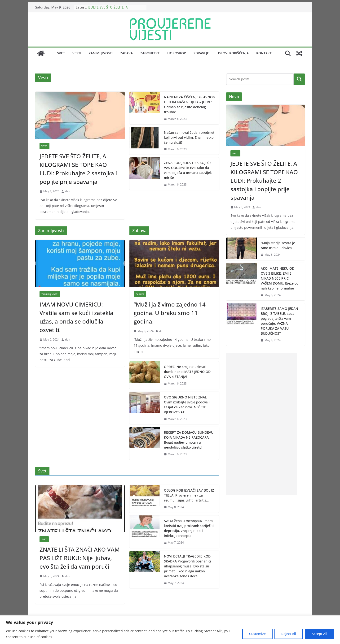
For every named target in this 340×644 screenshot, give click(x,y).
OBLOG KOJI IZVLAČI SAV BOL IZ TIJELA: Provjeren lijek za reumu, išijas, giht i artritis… (189, 495)
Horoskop (177, 53)
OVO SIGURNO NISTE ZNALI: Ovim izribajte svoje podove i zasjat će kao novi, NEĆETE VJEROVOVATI (187, 405)
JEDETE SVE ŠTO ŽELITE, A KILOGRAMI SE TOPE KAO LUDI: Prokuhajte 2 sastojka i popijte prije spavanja (78, 169)
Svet (61, 53)
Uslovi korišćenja (233, 53)
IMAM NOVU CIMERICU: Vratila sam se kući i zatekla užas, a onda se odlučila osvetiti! (76, 317)
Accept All (319, 634)
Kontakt (264, 53)
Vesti (77, 53)
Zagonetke (150, 53)
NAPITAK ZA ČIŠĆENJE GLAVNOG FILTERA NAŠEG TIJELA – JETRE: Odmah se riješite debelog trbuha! (190, 104)
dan (68, 191)
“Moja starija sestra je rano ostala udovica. (278, 245)
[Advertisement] (262, 424)
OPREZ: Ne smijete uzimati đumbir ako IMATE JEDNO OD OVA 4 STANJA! (187, 372)
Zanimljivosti (101, 53)
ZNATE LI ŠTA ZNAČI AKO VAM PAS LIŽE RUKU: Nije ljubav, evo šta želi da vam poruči (80, 558)
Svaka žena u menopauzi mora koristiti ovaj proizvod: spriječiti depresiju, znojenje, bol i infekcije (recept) (189, 528)
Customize (257, 634)
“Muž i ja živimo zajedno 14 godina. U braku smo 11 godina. (170, 313)
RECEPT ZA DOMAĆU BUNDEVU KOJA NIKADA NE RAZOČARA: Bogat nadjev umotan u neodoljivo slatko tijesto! (189, 440)
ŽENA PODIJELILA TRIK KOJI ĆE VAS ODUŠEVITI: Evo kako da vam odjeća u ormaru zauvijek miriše (188, 170)
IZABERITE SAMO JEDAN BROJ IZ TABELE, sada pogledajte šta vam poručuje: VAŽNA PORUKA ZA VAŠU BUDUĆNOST (279, 321)
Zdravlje (201, 53)
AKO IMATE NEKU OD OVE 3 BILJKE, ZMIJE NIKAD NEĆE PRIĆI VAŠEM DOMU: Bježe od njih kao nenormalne (280, 278)
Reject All (289, 634)
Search (299, 79)
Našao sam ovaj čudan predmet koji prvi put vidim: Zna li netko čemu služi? (189, 137)
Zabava (126, 53)
